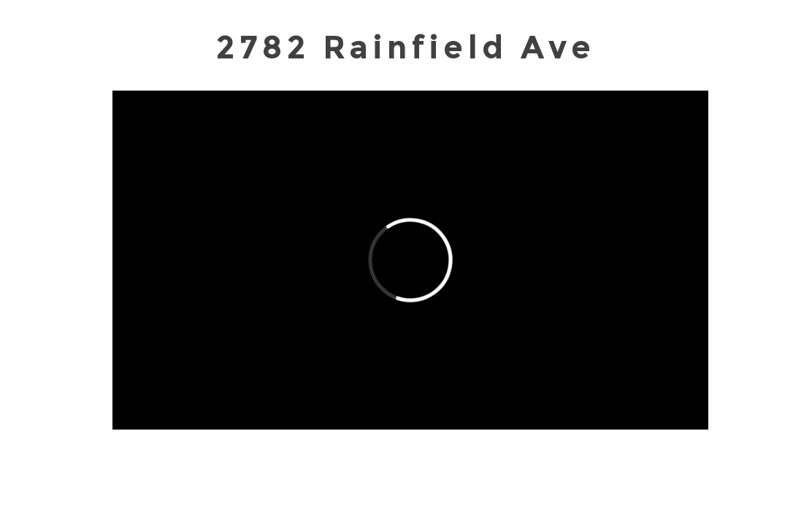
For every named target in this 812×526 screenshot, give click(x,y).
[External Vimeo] (410, 260)
